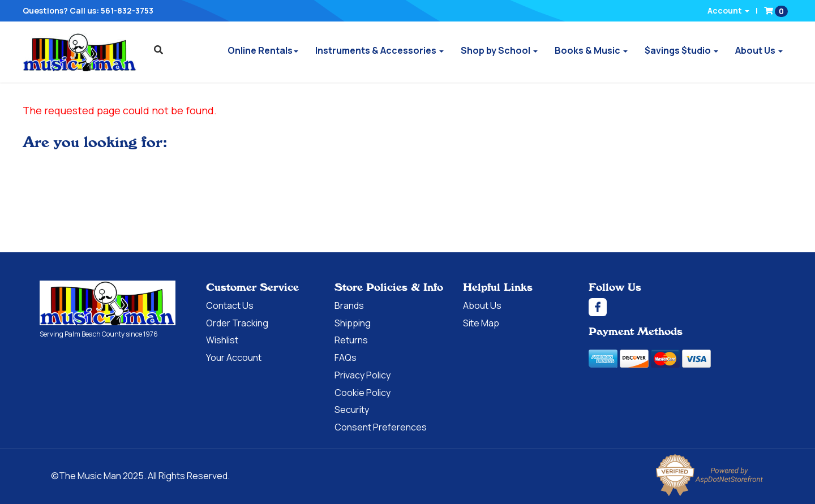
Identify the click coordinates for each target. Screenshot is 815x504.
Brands (349, 305)
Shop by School (499, 50)
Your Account (234, 357)
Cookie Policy (363, 393)
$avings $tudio (681, 50)
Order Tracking (237, 323)
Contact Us (230, 305)
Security (352, 410)
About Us (759, 50)
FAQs (346, 357)
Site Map (481, 323)
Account (728, 10)
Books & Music (591, 50)
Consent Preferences (381, 427)
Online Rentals (263, 50)
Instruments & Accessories (379, 50)
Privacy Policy (363, 375)
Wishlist (222, 340)
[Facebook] (682, 307)
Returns (351, 340)
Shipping (353, 323)
